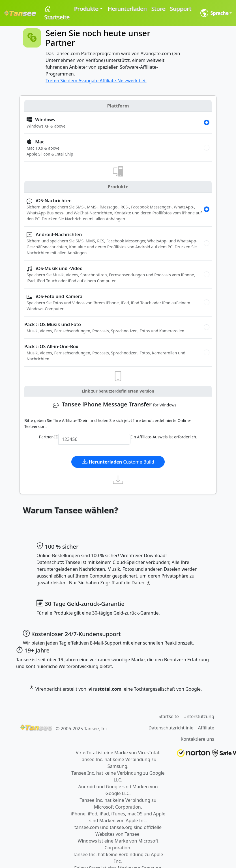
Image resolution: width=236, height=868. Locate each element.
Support (181, 9)
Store (158, 9)
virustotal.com (105, 689)
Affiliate (206, 728)
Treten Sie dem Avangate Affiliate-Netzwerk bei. (96, 81)
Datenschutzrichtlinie (171, 728)
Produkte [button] (86, 9)
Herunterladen (127, 9)
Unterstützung (199, 716)
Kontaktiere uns (197, 739)
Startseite (57, 13)
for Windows (115, 405)
